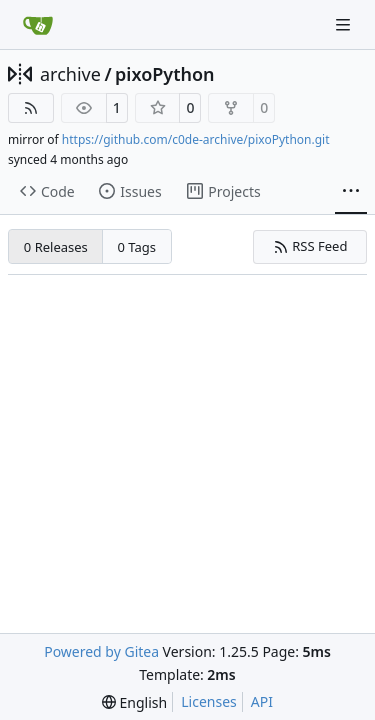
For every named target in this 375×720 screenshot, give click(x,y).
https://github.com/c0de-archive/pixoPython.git (196, 139)
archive (70, 74)
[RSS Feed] (31, 108)
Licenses (209, 701)
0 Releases (56, 247)
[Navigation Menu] (345, 24)
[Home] (38, 25)
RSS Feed (310, 246)
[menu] (134, 702)
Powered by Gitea (101, 651)
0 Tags (137, 247)
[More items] (351, 192)
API (262, 701)
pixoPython (165, 74)
